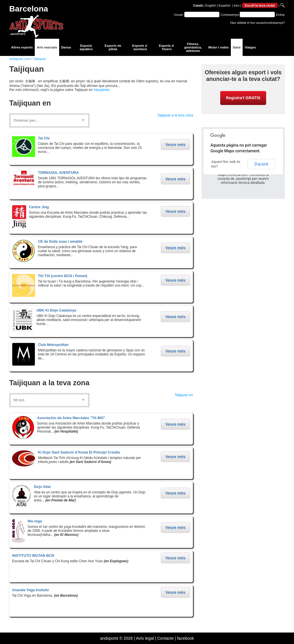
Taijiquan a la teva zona (175, 115)
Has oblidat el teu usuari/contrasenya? (258, 23)
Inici (237, 5)
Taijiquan (40, 59)
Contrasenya (230, 15)
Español (224, 5)
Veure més (175, 145)
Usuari (179, 15)
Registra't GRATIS (243, 98)
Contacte (165, 638)
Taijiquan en (184, 395)
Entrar (281, 15)
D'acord (261, 164)
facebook (185, 638)
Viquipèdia (101, 90)
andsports (109, 638)
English (211, 5)
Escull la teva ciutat (260, 5)
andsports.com (20, 59)
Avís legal (145, 638)
